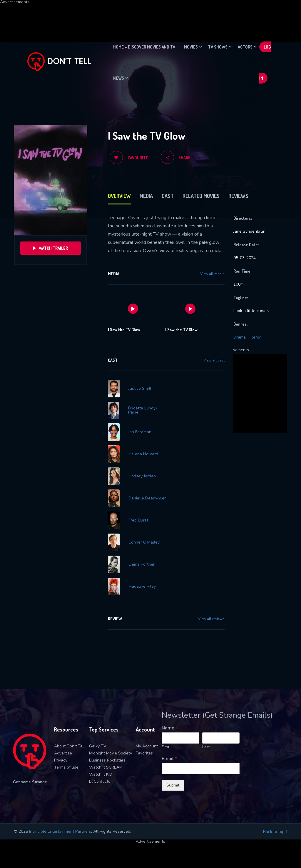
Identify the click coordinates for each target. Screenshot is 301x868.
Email (169, 759)
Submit (173, 785)
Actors (245, 47)
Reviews (238, 196)
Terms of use (66, 767)
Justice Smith (141, 389)
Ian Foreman (140, 432)
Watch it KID (101, 774)
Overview (119, 196)
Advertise (63, 753)
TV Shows (218, 47)
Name (170, 728)
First (165, 747)
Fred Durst (138, 520)
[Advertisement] (143, 17)
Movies (191, 47)
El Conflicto (100, 781)
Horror (255, 337)
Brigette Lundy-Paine (143, 410)
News (119, 78)
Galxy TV (98, 746)
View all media (212, 274)
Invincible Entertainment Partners (60, 831)
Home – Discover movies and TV (144, 47)
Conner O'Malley (144, 542)
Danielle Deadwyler (147, 498)
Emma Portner (142, 564)
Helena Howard (143, 454)
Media (146, 196)
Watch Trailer (51, 248)
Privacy (61, 760)
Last (206, 747)
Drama (240, 337)
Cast (168, 196)
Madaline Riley (142, 587)
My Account (147, 746)
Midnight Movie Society (111, 753)
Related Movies (201, 196)
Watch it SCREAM (106, 767)
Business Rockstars (107, 760)
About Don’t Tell (70, 746)
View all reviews (211, 619)
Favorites (144, 753)
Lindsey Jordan (142, 476)
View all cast (214, 360)
